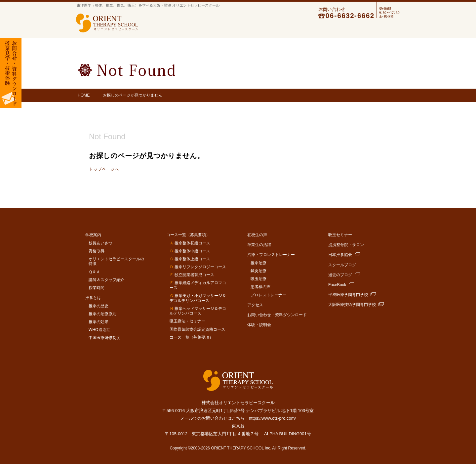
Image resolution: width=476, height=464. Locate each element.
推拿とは (191, 29)
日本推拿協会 (340, 255)
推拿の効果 (99, 322)
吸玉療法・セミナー (187, 321)
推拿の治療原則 (102, 314)
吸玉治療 (258, 279)
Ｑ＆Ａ (94, 272)
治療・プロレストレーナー (349, 29)
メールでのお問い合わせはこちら (212, 418)
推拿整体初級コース (190, 243)
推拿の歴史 (99, 306)
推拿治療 (258, 263)
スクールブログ (342, 265)
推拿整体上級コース (190, 259)
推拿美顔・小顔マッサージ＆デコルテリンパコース (198, 298)
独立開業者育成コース (192, 275)
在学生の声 (271, 29)
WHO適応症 (99, 330)
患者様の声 (260, 287)
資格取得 (97, 251)
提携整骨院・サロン (346, 245)
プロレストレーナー (268, 295)
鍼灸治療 (258, 271)
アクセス (389, 29)
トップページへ (104, 169)
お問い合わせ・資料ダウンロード (277, 315)
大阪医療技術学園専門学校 (352, 305)
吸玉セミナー (340, 235)
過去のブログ (340, 275)
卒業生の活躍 (305, 29)
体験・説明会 (259, 325)
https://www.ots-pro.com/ (272, 418)
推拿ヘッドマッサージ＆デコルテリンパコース (198, 311)
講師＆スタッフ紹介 (106, 280)
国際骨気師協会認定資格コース (197, 329)
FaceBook (337, 285)
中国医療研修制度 (104, 338)
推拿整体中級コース (190, 251)
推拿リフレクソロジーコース (198, 267)
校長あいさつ (100, 243)
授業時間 (97, 288)
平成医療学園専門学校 (348, 295)
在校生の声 (257, 235)
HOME (84, 95)
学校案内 (162, 29)
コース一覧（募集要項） (230, 29)
